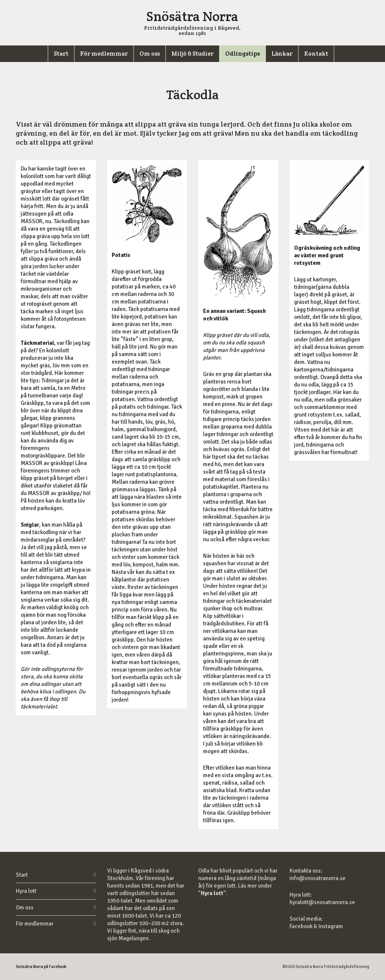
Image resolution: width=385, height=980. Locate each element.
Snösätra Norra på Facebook (41, 967)
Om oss (25, 908)
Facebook (302, 926)
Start (22, 875)
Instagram (331, 926)
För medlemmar (35, 924)
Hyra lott (26, 891)
